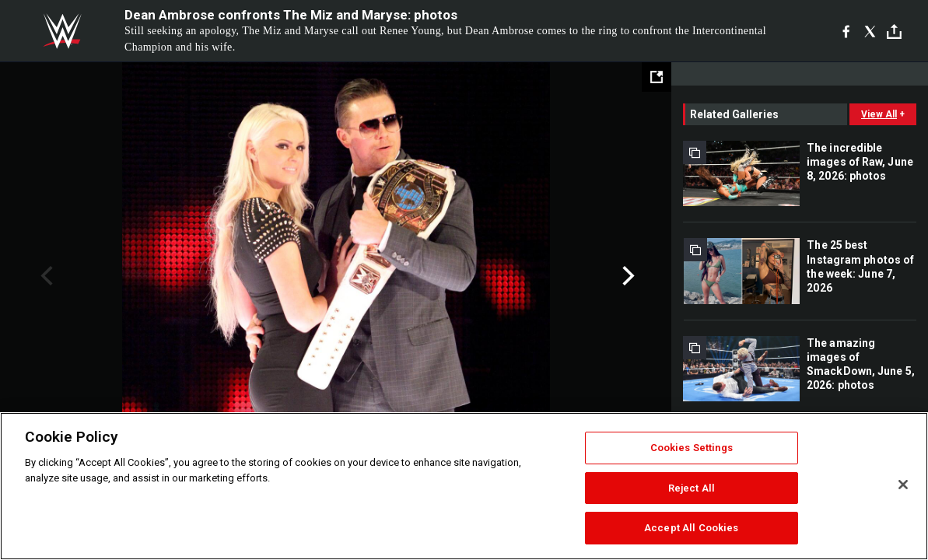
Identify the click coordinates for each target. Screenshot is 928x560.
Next (627, 276)
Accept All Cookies (691, 528)
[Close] (903, 485)
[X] (870, 31)
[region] (464, 486)
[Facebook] (846, 31)
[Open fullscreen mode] (657, 77)
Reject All (692, 488)
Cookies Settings (692, 448)
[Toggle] (894, 31)
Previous (45, 276)
